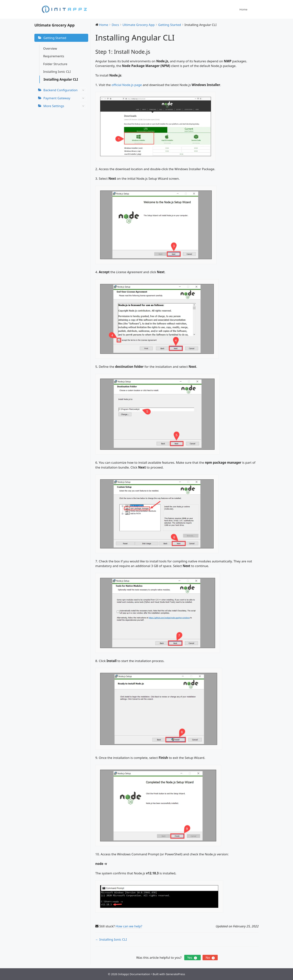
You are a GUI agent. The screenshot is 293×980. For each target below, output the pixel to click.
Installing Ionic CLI (57, 72)
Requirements (54, 56)
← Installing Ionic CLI (111, 939)
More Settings (65, 106)
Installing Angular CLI (61, 79)
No (210, 958)
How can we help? (129, 926)
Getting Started (55, 38)
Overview (50, 48)
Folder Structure (55, 64)
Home (243, 9)
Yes (192, 958)
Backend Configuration (65, 90)
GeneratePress (175, 974)
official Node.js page (127, 85)
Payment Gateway (65, 98)
